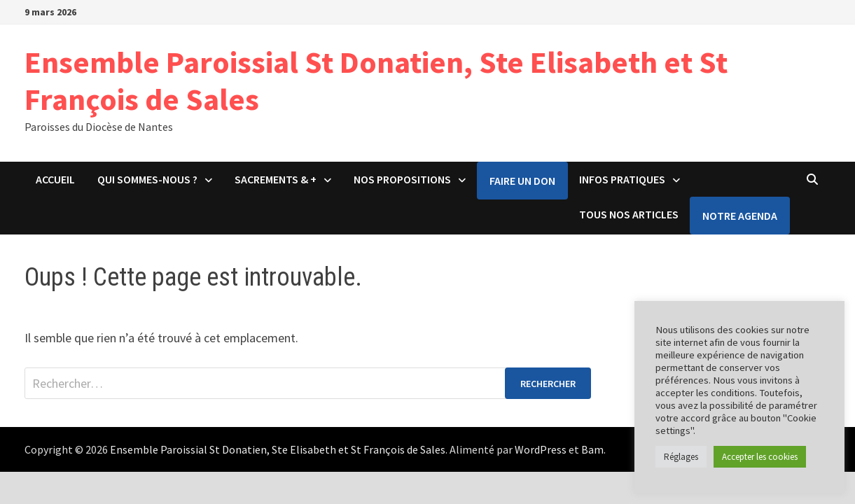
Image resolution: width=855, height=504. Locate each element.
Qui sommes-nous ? (147, 179)
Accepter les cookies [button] (760, 457)
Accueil (55, 179)
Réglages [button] (681, 457)
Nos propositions (402, 179)
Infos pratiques (622, 179)
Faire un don (522, 181)
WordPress (541, 449)
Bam (592, 449)
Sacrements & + (276, 179)
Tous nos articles (629, 214)
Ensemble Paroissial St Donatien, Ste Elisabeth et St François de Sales (376, 80)
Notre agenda (740, 216)
